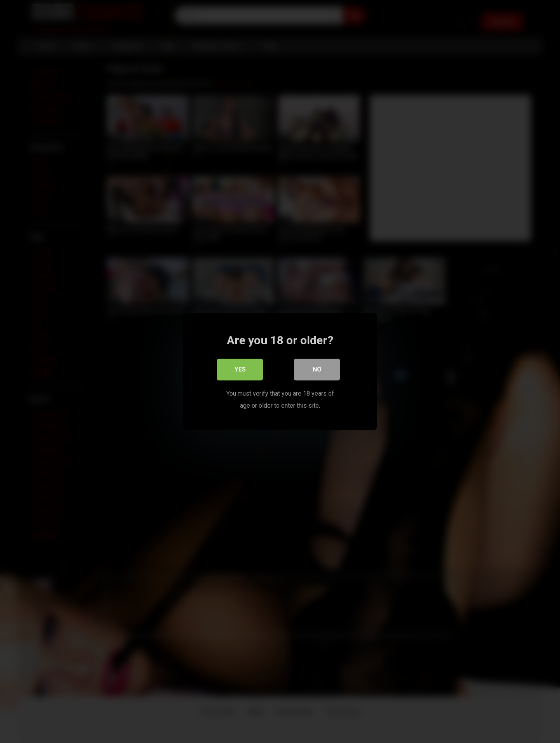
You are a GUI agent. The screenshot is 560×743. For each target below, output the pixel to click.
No (317, 369)
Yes (240, 369)
